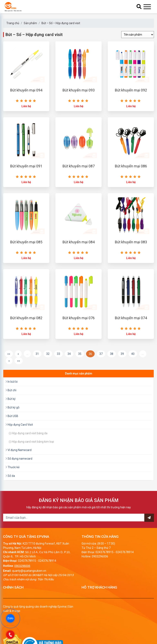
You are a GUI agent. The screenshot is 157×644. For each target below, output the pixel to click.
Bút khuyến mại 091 (26, 170)
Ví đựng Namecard (19, 458)
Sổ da (10, 484)
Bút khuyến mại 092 (131, 92)
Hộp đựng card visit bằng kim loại (31, 449)
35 (80, 362)
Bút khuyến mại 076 (79, 326)
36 (90, 362)
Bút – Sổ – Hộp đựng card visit (61, 23)
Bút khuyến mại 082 (26, 326)
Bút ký (11, 407)
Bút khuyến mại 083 (131, 248)
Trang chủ (13, 23)
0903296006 (22, 574)
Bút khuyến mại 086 (131, 170)
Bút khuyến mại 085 (26, 248)
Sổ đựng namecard (19, 466)
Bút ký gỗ (12, 415)
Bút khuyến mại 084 (79, 248)
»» (19, 369)
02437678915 (27, 568)
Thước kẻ (12, 475)
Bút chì (11, 398)
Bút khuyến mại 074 (131, 326)
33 (58, 362)
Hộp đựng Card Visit (19, 432)
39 (122, 362)
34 (69, 362)
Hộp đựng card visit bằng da (28, 441)
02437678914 (47, 568)
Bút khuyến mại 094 (26, 92)
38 (112, 362)
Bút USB (12, 424)
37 (101, 362)
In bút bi (12, 389)
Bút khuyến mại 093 (79, 92)
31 (37, 362)
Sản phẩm (30, 23)
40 (133, 362)
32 (48, 362)
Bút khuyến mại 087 (79, 170)
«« (9, 362)
